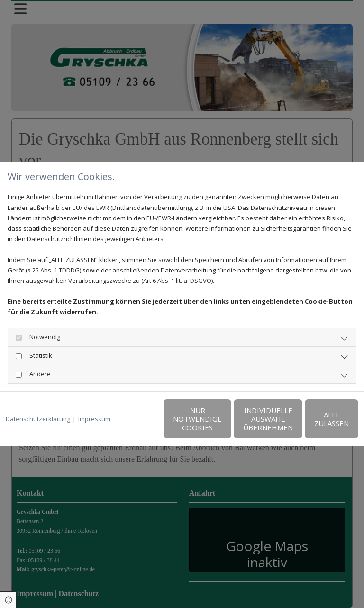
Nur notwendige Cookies (134, 424)
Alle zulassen (314, 424)
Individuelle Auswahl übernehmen (224, 424)
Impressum (94, 399)
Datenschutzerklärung (38, 399)
